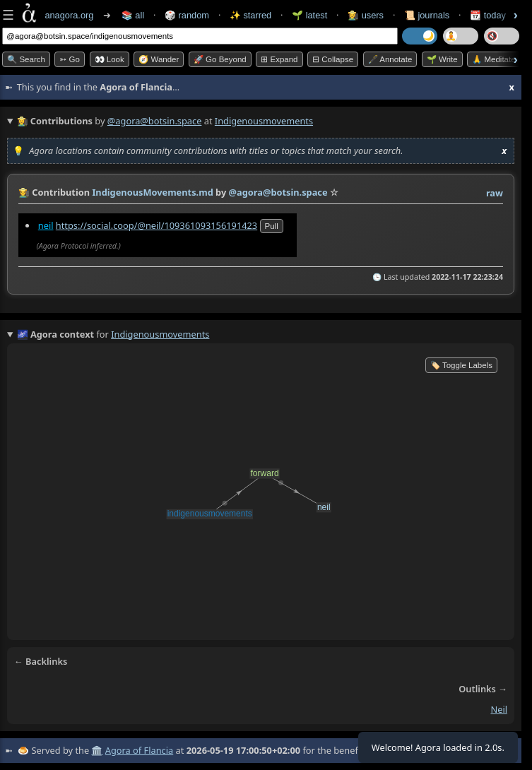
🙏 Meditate (493, 59)
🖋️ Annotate (390, 59)
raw (495, 193)
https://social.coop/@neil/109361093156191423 (156, 225)
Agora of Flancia (139, 750)
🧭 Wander (159, 59)
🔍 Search (26, 59)
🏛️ (97, 750)
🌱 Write (442, 59)
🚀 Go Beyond (220, 59)
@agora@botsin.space (155, 121)
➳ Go (70, 59)
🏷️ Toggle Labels (461, 365)
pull (272, 226)
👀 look (110, 59)
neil (46, 225)
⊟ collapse (333, 59)
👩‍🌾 (24, 192)
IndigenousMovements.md (152, 192)
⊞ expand (279, 59)
